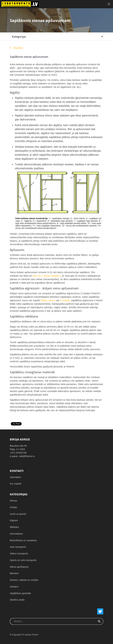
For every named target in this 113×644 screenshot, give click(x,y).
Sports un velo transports (23, 560)
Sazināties (15, 477)
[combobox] (53, 621)
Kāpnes (14, 520)
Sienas (13, 501)
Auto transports (18, 547)
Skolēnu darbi (17, 600)
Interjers (14, 587)
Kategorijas (19, 37)
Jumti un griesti (18, 514)
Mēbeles (14, 527)
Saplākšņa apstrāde (20, 593)
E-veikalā (65, 300)
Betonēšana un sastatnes (23, 540)
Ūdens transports (19, 554)
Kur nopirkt (16, 484)
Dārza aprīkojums (19, 567)
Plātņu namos (48, 300)
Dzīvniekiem (16, 534)
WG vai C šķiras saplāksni (47, 276)
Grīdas (13, 507)
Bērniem (14, 573)
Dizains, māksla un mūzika (24, 580)
